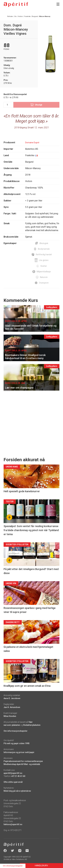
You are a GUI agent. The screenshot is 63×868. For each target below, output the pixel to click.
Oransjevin (44, 283)
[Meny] (58, 4)
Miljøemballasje (44, 272)
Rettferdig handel (44, 255)
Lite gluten (44, 260)
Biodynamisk (44, 249)
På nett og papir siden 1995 (17, 743)
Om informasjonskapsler (16, 731)
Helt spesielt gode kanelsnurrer (22, 491)
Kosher (44, 266)
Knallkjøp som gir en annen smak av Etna (27, 686)
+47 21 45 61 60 (18, 776)
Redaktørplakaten (32, 725)
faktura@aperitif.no (13, 824)
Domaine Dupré (32, 143)
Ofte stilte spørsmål (13, 782)
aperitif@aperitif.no (13, 773)
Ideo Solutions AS (19, 859)
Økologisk (44, 243)
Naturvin (44, 277)
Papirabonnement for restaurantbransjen (23, 761)
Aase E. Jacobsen (12, 698)
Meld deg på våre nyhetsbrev (17, 791)
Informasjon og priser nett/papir (19, 752)
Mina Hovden (10, 716)
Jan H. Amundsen (12, 707)
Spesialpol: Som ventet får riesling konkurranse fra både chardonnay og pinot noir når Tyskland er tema (31, 530)
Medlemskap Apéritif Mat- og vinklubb (22, 764)
